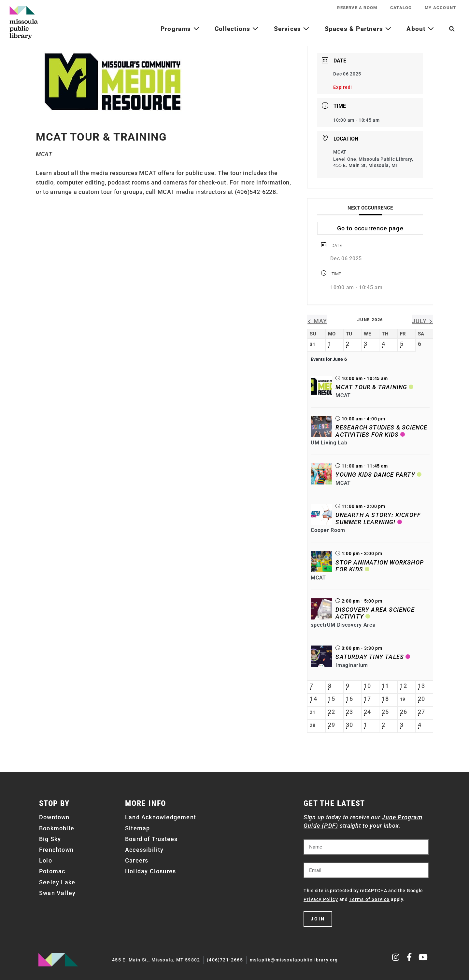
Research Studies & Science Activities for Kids (381, 431)
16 (349, 699)
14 (313, 699)
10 (367, 686)
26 (404, 712)
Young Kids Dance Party (375, 475)
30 (349, 725)
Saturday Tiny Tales (370, 657)
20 (421, 699)
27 (421, 712)
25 (385, 712)
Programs (180, 29)
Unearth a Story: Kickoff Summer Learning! (378, 518)
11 (385, 686)
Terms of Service (369, 899)
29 (332, 725)
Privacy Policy (321, 899)
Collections (237, 29)
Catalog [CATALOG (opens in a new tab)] (401, 8)
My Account (440, 8)
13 (421, 686)
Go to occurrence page (370, 228)
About (420, 29)
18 (385, 699)
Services (292, 29)
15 (332, 699)
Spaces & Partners (358, 29)
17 (367, 699)
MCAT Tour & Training (371, 387)
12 (404, 686)
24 (367, 712)
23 (349, 712)
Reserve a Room (357, 8)
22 (332, 712)
